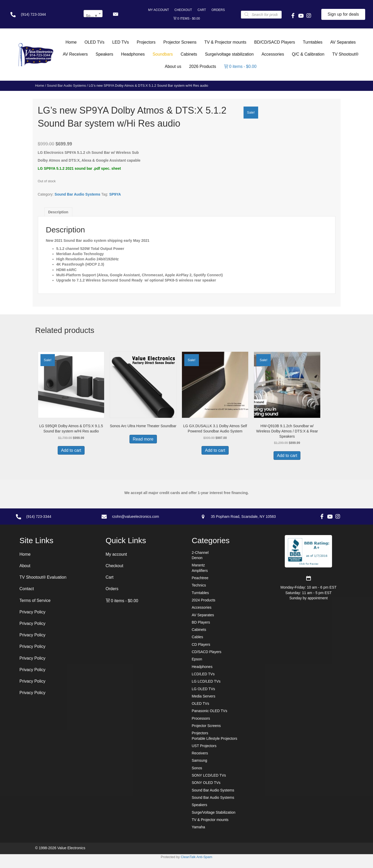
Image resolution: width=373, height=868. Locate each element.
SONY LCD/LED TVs (209, 775)
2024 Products (204, 600)
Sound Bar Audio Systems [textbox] (94, 16)
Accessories (202, 607)
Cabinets (199, 630)
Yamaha (199, 827)
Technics (199, 585)
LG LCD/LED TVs (206, 681)
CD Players (201, 644)
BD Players (201, 622)
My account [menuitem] (159, 10)
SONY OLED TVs (206, 783)
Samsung (200, 760)
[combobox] (93, 14)
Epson (197, 659)
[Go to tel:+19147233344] (42, 14)
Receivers (200, 753)
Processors (201, 718)
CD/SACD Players (207, 652)
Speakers (200, 805)
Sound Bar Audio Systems (67, 86)
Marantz (199, 565)
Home (40, 86)
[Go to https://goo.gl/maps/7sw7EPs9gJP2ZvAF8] (255, 517)
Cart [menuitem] (202, 10)
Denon (197, 558)
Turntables (200, 593)
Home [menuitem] (25, 554)
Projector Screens (206, 726)
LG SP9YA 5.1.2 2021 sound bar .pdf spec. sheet (79, 168)
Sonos (197, 768)
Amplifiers (200, 571)
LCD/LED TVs (203, 674)
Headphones (202, 667)
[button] (116, 14)
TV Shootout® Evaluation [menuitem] (43, 577)
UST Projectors (204, 746)
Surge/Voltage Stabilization (214, 812)
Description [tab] (58, 212)
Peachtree (200, 578)
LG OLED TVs (203, 689)
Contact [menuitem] (27, 589)
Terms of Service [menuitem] (35, 600)
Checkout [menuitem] (183, 10)
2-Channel (200, 553)
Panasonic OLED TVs (210, 711)
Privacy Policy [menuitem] (33, 612)
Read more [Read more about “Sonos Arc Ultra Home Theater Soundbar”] (143, 439)
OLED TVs (201, 703)
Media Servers (204, 696)
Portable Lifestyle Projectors (215, 738)
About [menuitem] (25, 566)
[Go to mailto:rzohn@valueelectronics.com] (146, 517)
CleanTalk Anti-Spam (196, 857)
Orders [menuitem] (218, 10)
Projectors (200, 733)
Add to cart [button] (71, 450)
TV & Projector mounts (210, 820)
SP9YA (115, 194)
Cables (198, 637)
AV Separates (203, 615)
